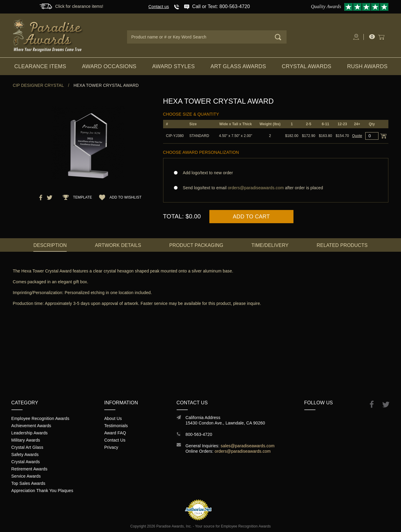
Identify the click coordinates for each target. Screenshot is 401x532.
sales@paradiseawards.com (248, 446)
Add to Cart (251, 217)
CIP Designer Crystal (38, 85)
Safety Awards (25, 454)
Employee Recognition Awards (40, 418)
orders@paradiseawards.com (243, 451)
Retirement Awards (29, 469)
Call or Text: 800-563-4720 (221, 6)
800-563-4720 (199, 434)
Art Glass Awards (238, 66)
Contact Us (115, 440)
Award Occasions (109, 66)
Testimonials (116, 426)
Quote (357, 136)
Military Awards (26, 440)
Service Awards (26, 476)
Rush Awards (367, 66)
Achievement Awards (31, 426)
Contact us (159, 7)
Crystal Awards (307, 66)
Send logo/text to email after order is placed (276, 188)
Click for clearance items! (79, 6)
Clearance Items (40, 66)
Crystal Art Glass (27, 447)
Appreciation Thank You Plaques (42, 491)
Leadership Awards (30, 433)
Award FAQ (115, 433)
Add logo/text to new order (206, 173)
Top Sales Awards (28, 483)
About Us (113, 418)
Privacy (111, 447)
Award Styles (173, 66)
